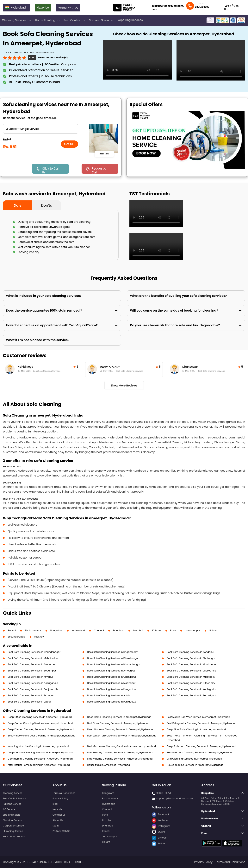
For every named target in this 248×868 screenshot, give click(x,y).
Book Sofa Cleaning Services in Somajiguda (192, 695)
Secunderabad (16, 637)
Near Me (57, 809)
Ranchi (12, 630)
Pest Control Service (14, 798)
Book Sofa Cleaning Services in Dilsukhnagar (113, 658)
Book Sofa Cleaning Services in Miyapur (31, 677)
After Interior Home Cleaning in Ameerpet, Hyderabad (39, 765)
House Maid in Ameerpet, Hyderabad (109, 765)
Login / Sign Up (231, 7)
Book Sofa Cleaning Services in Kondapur (191, 652)
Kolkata (157, 630)
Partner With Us (68, 8)
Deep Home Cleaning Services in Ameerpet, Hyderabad (119, 717)
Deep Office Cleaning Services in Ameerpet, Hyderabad (40, 717)
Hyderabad (78, 630)
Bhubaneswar (33, 630)
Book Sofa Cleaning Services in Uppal (29, 702)
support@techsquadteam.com (168, 7)
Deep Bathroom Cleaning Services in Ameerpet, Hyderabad (201, 746)
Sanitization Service (14, 836)
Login (56, 826)
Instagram (161, 826)
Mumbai (138, 630)
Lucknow (40, 637)
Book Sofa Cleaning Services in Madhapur (112, 683)
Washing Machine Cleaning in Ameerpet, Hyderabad (38, 746)
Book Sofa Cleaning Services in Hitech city (191, 683)
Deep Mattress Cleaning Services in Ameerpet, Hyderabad (121, 729)
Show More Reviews (124, 385)
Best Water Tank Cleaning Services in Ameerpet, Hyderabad (122, 736)
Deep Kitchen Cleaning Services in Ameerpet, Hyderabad (41, 729)
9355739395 (202, 7)
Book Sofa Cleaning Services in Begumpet (32, 671)
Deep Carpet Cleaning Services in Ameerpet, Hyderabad (40, 723)
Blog (55, 804)
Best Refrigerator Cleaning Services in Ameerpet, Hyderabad (202, 723)
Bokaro (213, 630)
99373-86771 (164, 793)
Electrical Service (13, 820)
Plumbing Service (13, 831)
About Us (58, 820)
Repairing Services (130, 20)
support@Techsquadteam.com (175, 798)
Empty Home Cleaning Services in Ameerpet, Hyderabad (120, 759)
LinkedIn (159, 838)
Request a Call (99, 170)
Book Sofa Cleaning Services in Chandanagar (34, 652)
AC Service (9, 809)
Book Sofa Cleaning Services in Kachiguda (191, 689)
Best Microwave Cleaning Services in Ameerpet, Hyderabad (122, 746)
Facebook (161, 814)
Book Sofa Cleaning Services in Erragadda (112, 689)
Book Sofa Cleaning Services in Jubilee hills (192, 671)
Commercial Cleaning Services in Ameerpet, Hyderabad (40, 759)
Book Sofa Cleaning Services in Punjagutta (112, 702)
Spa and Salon (102, 20)
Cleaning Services (17, 20)
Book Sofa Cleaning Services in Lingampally (112, 652)
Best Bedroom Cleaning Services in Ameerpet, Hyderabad (200, 752)
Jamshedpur (193, 630)
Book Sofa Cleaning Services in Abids (109, 695)
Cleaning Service (13, 793)
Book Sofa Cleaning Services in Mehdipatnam (34, 658)
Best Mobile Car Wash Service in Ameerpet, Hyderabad (198, 717)
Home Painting (48, 20)
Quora (158, 832)
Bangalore (56, 630)
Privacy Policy (60, 798)
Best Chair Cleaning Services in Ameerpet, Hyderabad (118, 723)
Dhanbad (119, 630)
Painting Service (12, 804)
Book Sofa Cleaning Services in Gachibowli (112, 677)
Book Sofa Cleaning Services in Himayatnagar (114, 664)
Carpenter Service (13, 826)
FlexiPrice (43, 8)
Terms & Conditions (64, 793)
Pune (173, 630)
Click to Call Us (51, 170)
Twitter (159, 843)
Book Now (104, 154)
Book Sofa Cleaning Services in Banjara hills (33, 689)
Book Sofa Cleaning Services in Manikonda (191, 664)
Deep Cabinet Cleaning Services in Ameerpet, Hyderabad (41, 752)
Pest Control (75, 20)
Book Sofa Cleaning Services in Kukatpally (191, 677)
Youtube (160, 820)
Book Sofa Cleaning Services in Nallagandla (33, 683)
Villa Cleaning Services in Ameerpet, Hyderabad (194, 759)
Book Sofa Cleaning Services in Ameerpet (111, 671)
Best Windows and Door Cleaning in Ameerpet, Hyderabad (42, 736)
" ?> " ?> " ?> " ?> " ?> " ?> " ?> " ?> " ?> (41, 129)
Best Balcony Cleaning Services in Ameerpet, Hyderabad (120, 752)
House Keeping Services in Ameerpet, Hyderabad (195, 765)
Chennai (99, 630)
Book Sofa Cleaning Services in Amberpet (32, 664)
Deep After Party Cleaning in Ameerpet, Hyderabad (196, 729)
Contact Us (59, 815)
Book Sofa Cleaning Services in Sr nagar (31, 695)
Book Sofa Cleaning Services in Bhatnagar (191, 658)
